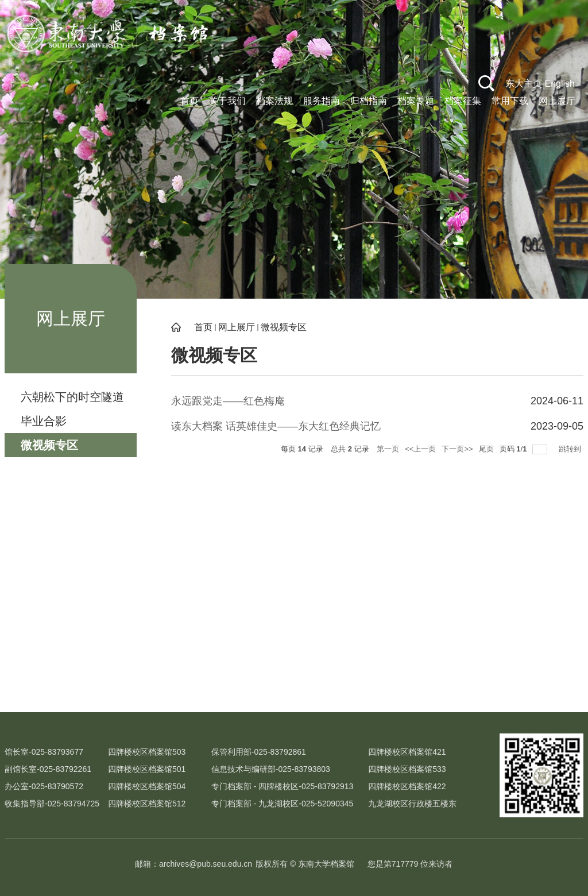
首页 (189, 101)
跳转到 (571, 449)
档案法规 (274, 101)
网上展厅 (557, 101)
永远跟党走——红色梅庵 (228, 401)
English (560, 84)
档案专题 (416, 101)
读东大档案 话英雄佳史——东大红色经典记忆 (276, 426)
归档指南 (369, 101)
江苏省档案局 (431, 691)
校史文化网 (55, 691)
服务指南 (322, 101)
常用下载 (510, 101)
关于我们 (227, 101)
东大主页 (524, 84)
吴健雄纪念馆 (157, 691)
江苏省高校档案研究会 (533, 691)
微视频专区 (284, 327)
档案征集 (463, 101)
